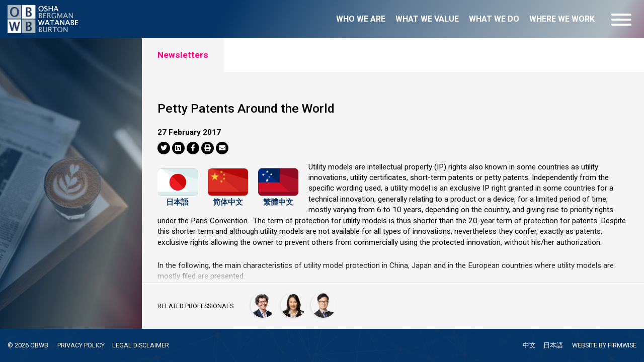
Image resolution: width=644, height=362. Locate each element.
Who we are (361, 19)
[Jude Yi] (324, 305)
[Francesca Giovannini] (263, 305)
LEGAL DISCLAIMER (141, 345)
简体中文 (228, 200)
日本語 (177, 200)
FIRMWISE (622, 345)
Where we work (562, 19)
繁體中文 (278, 200)
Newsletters (183, 55)
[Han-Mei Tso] (293, 305)
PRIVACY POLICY (81, 345)
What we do (494, 19)
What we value (427, 19)
